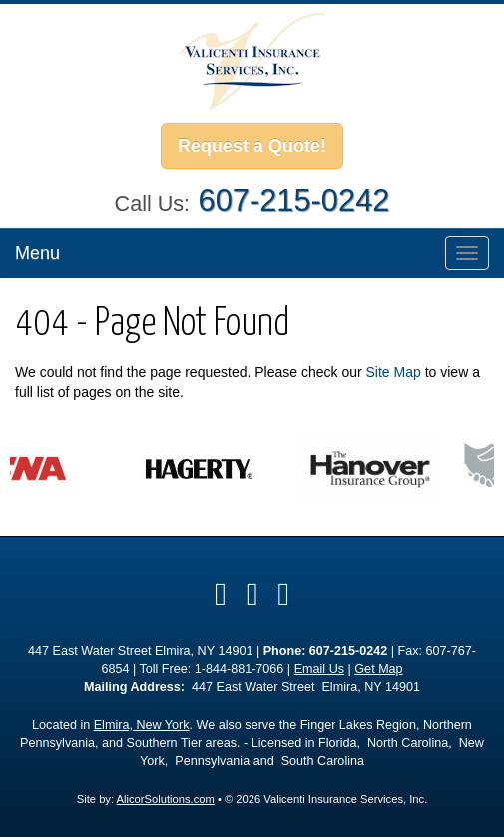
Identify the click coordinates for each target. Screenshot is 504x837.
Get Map (378, 669)
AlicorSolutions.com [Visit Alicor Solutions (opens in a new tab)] (166, 799)
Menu (37, 253)
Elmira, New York (142, 725)
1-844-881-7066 (240, 669)
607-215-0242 (294, 200)
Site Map (394, 372)
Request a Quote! (252, 146)
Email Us (319, 669)
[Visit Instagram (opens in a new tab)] (283, 594)
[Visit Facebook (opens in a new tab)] (221, 594)
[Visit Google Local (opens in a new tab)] (252, 594)
